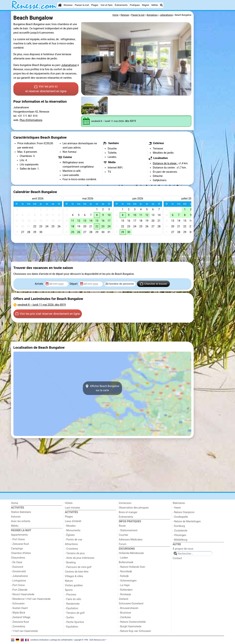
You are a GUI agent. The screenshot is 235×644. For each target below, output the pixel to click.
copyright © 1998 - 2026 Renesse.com (89, 640)
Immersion (125, 503)
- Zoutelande (180, 531)
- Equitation (72, 627)
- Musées (70, 526)
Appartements (19, 535)
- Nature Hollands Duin (132, 567)
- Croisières (72, 549)
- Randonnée (72, 604)
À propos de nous (183, 549)
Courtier (123, 535)
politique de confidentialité (61, 640)
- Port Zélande (19, 590)
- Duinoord (17, 567)
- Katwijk (124, 576)
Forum (123, 544)
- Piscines (71, 595)
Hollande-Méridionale (131, 553)
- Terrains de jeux (75, 553)
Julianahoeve (69, 65)
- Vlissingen (180, 535)
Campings (17, 549)
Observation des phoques (134, 508)
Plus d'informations (31, 120)
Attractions (71, 544)
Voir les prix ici (46, 89)
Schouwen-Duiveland (131, 604)
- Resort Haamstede (23, 594)
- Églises (70, 535)
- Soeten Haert (19, 608)
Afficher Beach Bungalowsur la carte (102, 388)
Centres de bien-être (77, 572)
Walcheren (179, 503)
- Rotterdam (126, 590)
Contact (177, 558)
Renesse (68, 5)
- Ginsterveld (18, 571)
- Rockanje (125, 594)
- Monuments (73, 530)
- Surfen (69, 618)
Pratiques (135, 5)
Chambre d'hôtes (21, 553)
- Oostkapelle (180, 517)
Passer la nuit (82, 5)
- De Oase (17, 562)
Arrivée (39, 284)
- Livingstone (18, 581)
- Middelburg (180, 540)
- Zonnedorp (18, 626)
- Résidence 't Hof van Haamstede (31, 599)
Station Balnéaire (21, 512)
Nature (69, 581)
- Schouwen (18, 604)
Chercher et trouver (153, 284)
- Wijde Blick (18, 613)
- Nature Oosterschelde (132, 622)
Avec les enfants (21, 521)
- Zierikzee (125, 617)
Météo (155, 5)
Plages (95, 5)
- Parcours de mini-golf (78, 567)
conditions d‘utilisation (39, 640)
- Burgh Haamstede (130, 626)
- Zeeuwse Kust (20, 544)
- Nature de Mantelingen (187, 521)
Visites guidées (74, 585)
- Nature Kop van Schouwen (135, 631)
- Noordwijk (125, 571)
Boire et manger (128, 512)
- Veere (177, 508)
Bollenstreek (126, 562)
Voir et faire (106, 5)
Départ (74, 284)
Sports (69, 590)
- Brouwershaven (129, 608)
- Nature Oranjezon (184, 512)
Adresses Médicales (131, 540)
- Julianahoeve (19, 576)
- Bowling (70, 563)
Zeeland (123, 599)
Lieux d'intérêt (73, 521)
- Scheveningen (128, 581)
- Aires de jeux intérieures (80, 558)
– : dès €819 (42, 305)
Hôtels (69, 503)
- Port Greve (18, 539)
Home (15, 503)
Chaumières (18, 558)
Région (145, 5)
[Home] (60, 5)
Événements (121, 5)
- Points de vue (74, 540)
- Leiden (123, 558)
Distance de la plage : (165, 163)
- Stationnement (128, 530)
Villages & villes (74, 576)
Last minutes (73, 508)
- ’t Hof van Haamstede (24, 631)
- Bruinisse (125, 613)
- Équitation (72, 608)
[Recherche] (161, 5)
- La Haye (124, 585)
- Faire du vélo (73, 599)
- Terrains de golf (75, 613)
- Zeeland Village (21, 617)
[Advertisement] (209, 95)
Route (122, 526)
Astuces (16, 517)
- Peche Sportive (75, 622)
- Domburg (179, 526)
